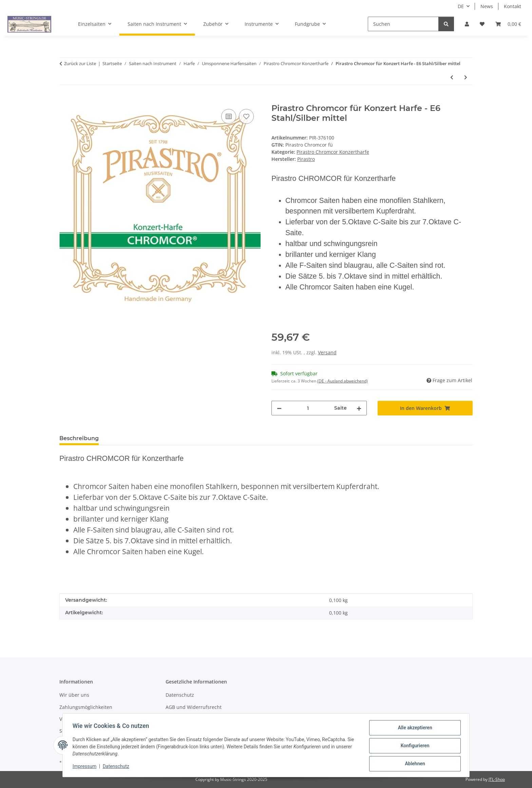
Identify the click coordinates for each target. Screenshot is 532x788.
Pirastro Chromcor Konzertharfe (333, 152)
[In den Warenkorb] (65, 100)
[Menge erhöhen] (359, 408)
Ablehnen (414, 764)
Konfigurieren (414, 746)
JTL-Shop (497, 779)
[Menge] (308, 408)
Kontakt (512, 6)
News (487, 6)
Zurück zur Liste (80, 63)
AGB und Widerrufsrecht (194, 707)
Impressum (85, 767)
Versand (327, 352)
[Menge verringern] (279, 408)
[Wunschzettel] (482, 24)
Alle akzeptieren (414, 729)
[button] (467, 24)
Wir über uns (74, 695)
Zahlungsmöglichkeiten (86, 707)
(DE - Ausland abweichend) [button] (343, 381)
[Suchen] (403, 24)
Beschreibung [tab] (79, 438)
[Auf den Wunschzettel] (246, 116)
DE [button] (461, 6)
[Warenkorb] (508, 24)
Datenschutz (117, 767)
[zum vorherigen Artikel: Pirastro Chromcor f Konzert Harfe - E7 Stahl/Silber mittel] (452, 77)
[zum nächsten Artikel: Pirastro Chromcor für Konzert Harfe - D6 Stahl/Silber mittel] (466, 77)
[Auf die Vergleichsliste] (229, 116)
